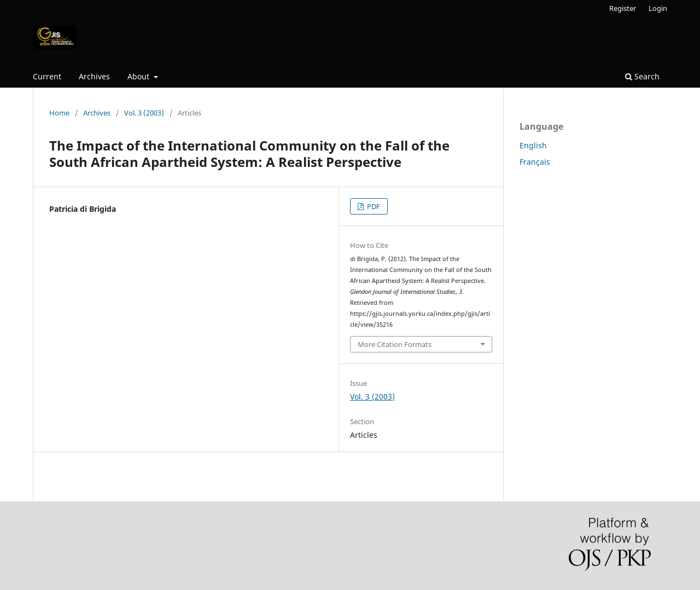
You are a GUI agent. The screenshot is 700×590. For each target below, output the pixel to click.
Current (47, 76)
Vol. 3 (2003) (144, 113)
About (139, 76)
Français (535, 162)
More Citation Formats (395, 344)
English (533, 145)
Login (658, 8)
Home (59, 113)
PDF (373, 206)
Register (623, 8)
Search (642, 76)
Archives (94, 76)
